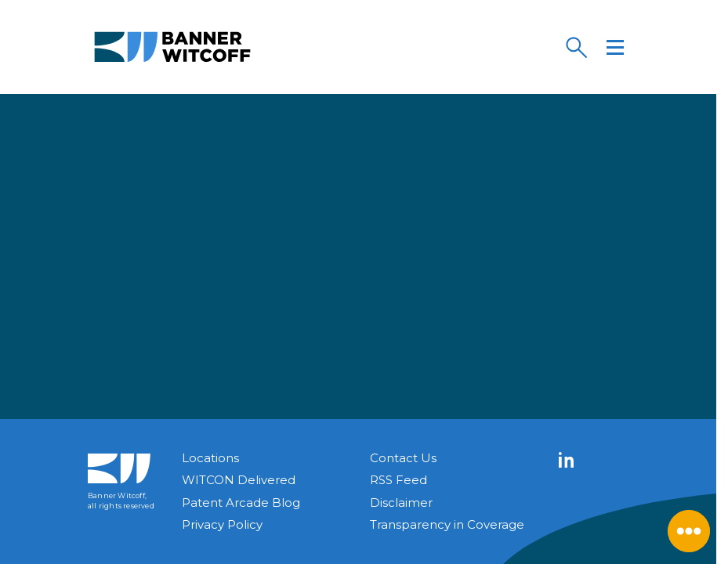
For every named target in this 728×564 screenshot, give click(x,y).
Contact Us (403, 458)
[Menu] (615, 47)
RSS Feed (398, 480)
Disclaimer (401, 503)
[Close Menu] (689, 531)
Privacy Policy (222, 524)
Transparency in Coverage (447, 524)
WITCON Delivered (239, 480)
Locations (210, 458)
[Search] (576, 47)
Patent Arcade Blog (241, 503)
